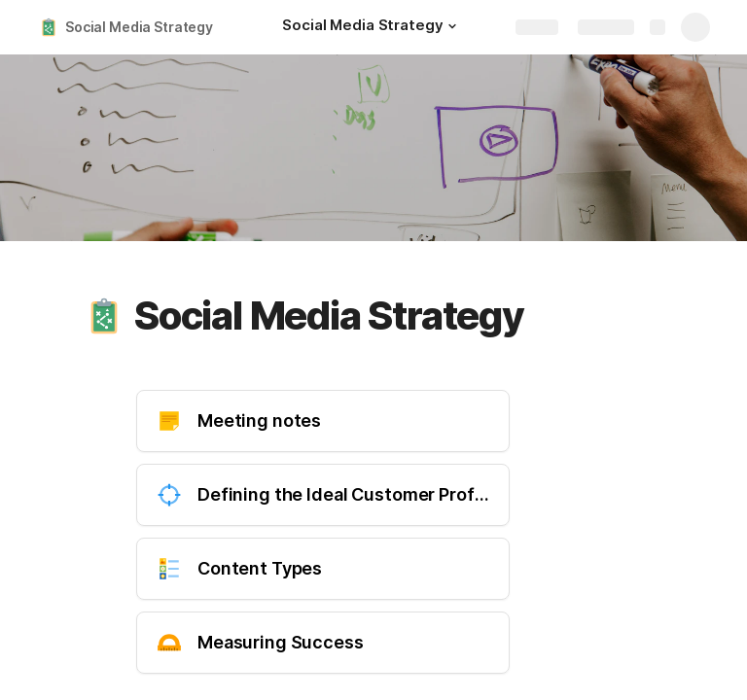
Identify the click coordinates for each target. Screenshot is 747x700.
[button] (452, 26)
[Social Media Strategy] (372, 27)
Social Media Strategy (139, 27)
